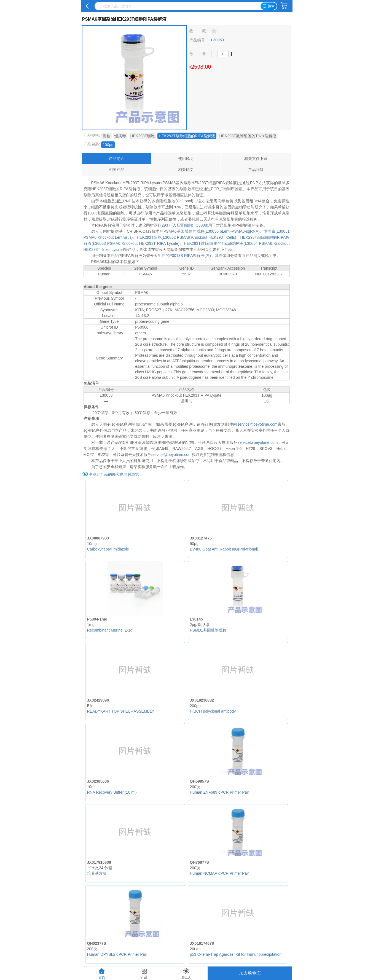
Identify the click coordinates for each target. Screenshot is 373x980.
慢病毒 (120, 136)
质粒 (106, 136)
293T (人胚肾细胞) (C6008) (185, 225)
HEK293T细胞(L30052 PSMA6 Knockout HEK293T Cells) (186, 237)
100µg (108, 145)
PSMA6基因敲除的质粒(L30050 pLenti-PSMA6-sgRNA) (211, 231)
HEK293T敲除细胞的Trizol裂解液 (248, 136)
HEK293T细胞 (142, 136)
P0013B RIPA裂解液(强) (190, 256)
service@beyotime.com (257, 424)
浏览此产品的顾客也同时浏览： (116, 474)
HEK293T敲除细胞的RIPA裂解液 (187, 136)
